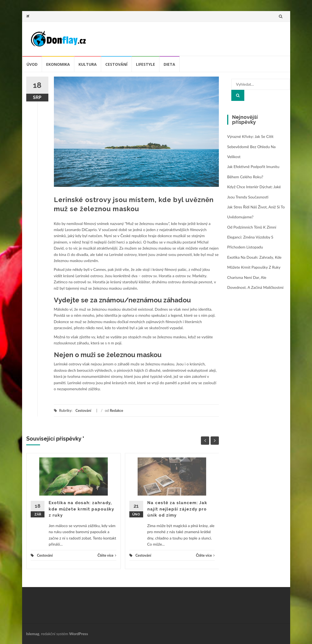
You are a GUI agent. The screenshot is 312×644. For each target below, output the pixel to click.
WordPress (78, 634)
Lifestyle (145, 64)
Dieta (169, 64)
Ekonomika (58, 64)
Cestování (116, 64)
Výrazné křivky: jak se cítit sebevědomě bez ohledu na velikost (251, 146)
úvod (32, 64)
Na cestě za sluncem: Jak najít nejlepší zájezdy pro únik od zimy (177, 509)
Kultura (88, 64)
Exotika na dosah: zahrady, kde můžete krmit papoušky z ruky (81, 509)
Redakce (116, 410)
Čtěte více (107, 555)
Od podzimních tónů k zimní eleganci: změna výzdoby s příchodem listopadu (252, 237)
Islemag (33, 634)
